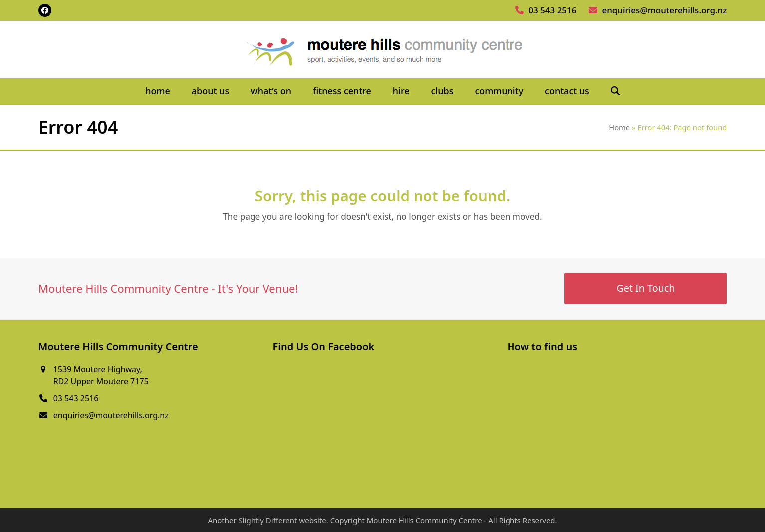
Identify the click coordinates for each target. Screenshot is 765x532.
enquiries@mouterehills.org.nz (664, 10)
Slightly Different (268, 520)
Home (619, 127)
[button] (615, 91)
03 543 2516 (552, 10)
